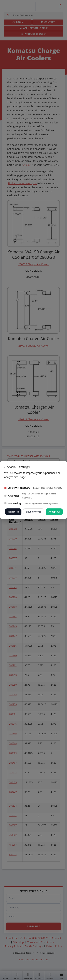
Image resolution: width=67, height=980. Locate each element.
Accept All (54, 512)
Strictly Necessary (17, 488)
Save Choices (34, 512)
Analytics (12, 496)
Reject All (13, 512)
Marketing (13, 503)
